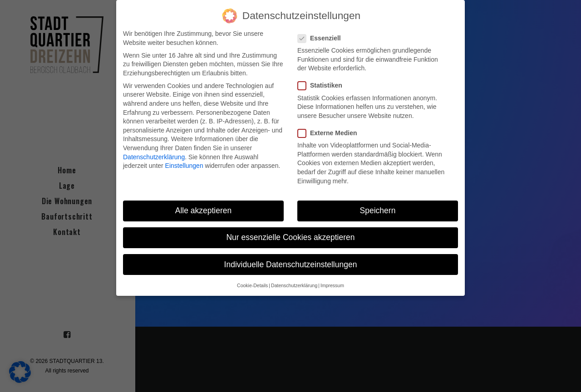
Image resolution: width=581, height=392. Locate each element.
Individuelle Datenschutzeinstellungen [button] (291, 264)
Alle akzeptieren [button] (204, 211)
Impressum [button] (332, 285)
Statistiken (323, 86)
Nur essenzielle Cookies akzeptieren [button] (290, 237)
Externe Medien (330, 133)
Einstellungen (184, 166)
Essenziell (322, 38)
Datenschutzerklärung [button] (294, 285)
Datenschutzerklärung (154, 157)
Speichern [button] (378, 211)
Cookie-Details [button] (252, 285)
